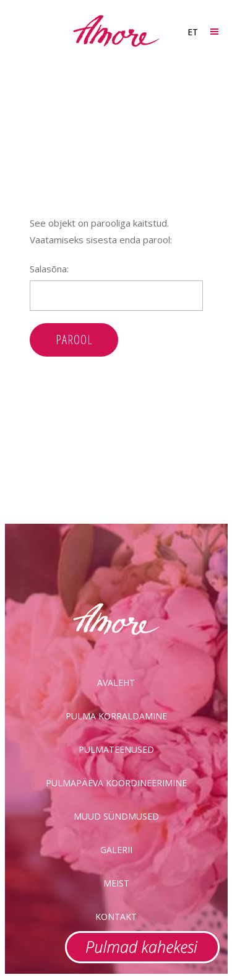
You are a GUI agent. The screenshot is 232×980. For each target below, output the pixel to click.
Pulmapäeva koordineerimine (116, 783)
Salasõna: (116, 287)
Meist (116, 883)
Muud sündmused (116, 816)
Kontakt (116, 917)
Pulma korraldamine (116, 716)
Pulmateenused (116, 749)
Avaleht (116, 683)
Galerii (116, 850)
